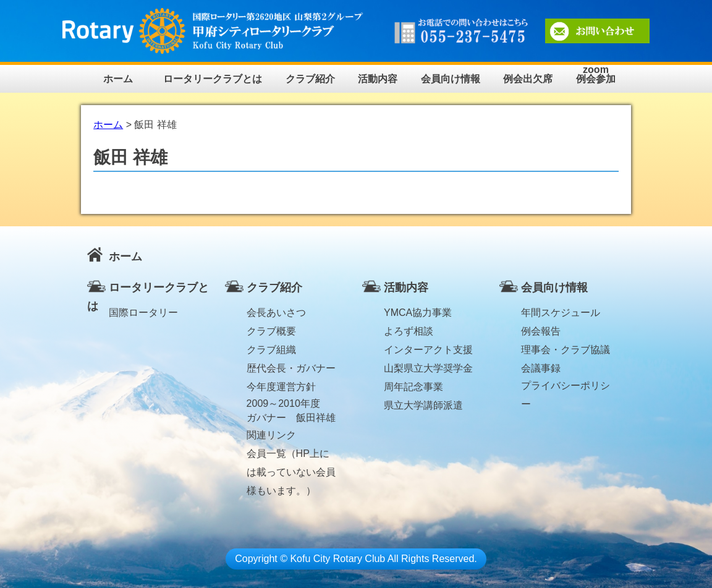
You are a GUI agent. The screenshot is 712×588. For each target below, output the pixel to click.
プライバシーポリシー (566, 388)
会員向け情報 (451, 79)
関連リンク (271, 435)
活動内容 (378, 79)
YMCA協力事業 (418, 313)
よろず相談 (409, 331)
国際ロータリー (143, 313)
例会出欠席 (528, 79)
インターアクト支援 (428, 350)
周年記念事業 (413, 387)
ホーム (118, 79)
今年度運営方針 (281, 387)
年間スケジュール (561, 313)
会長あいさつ (276, 313)
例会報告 (541, 331)
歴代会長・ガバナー (291, 368)
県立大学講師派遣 (423, 405)
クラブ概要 (271, 331)
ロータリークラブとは (213, 79)
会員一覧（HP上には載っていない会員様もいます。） (291, 456)
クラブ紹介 (310, 79)
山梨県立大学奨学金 (428, 368)
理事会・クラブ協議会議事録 (566, 352)
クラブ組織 (271, 350)
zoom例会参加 (596, 75)
